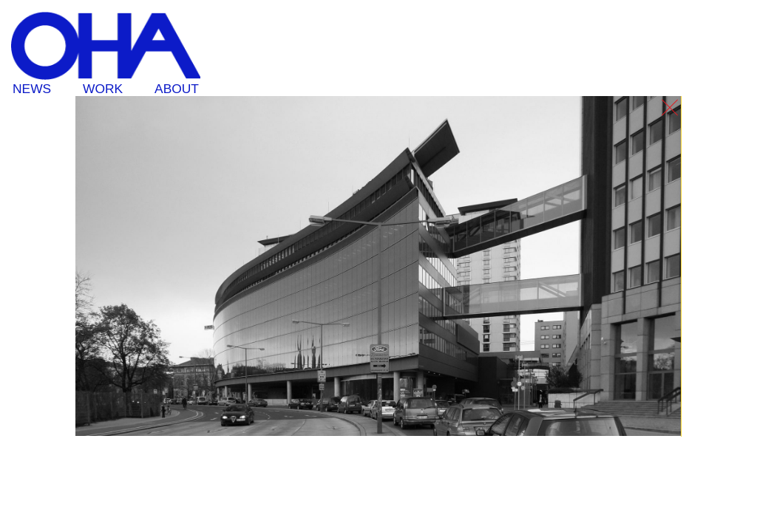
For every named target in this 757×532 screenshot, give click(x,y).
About (177, 89)
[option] (378, 266)
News (32, 89)
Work (103, 89)
